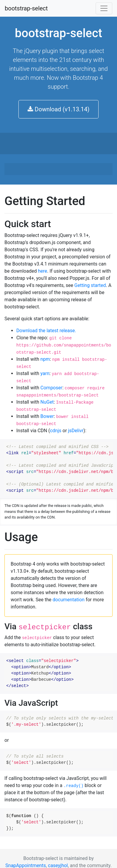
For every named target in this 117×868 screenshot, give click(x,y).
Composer (51, 388)
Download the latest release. (46, 331)
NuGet (47, 402)
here (43, 271)
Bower (47, 416)
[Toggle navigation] (104, 8)
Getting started (90, 285)
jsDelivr (76, 431)
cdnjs (56, 431)
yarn (45, 373)
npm (45, 359)
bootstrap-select (26, 8)
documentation (69, 600)
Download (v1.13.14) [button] (58, 109)
